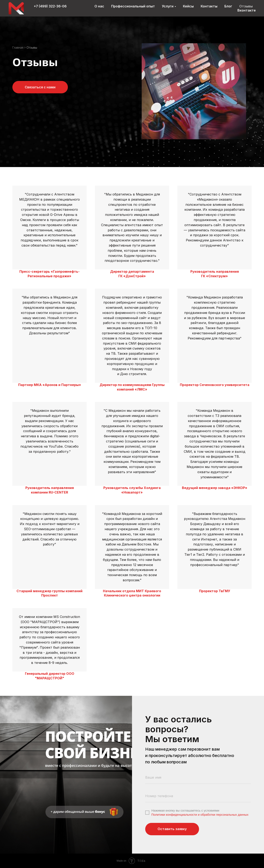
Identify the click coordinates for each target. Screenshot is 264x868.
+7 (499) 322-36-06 (50, 6)
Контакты (209, 6)
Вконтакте (247, 10)
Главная (18, 47)
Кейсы (188, 6)
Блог (228, 6)
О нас (99, 6)
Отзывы (246, 6)
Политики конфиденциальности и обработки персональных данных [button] (200, 815)
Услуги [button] (168, 6)
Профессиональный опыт (133, 6)
